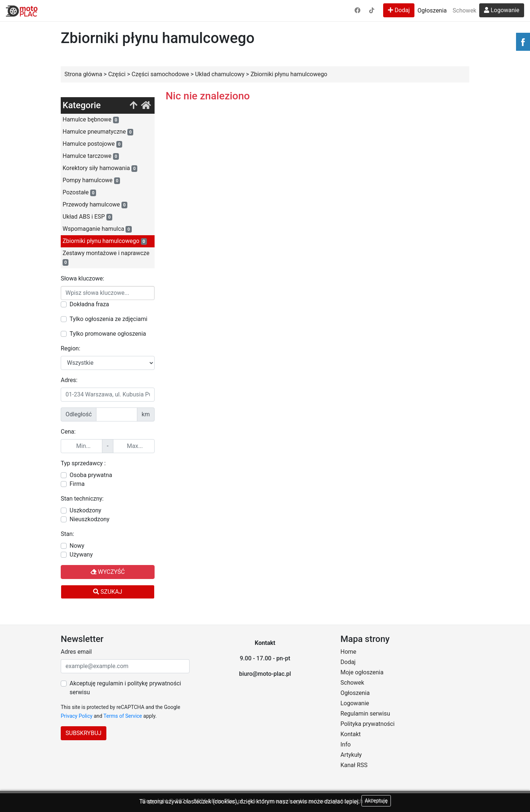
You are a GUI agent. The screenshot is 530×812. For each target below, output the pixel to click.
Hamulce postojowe (92, 144)
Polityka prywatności (368, 724)
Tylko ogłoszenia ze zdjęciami (108, 319)
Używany (81, 555)
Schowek (464, 10)
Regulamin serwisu (365, 714)
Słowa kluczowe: (82, 278)
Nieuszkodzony (89, 519)
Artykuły (351, 755)
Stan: (67, 534)
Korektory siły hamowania (100, 168)
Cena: (68, 432)
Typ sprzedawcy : (83, 463)
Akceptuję (376, 801)
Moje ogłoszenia (362, 672)
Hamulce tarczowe (91, 156)
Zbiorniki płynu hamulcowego (105, 241)
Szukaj (108, 592)
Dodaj (399, 10)
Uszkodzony (85, 510)
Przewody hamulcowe (95, 205)
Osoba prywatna (91, 475)
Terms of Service (123, 716)
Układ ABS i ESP (87, 217)
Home (348, 652)
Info (346, 744)
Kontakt (351, 734)
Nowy (77, 546)
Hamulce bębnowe (91, 120)
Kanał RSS (354, 765)
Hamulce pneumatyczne (98, 132)
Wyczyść (108, 572)
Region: (70, 348)
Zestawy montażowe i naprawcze (106, 258)
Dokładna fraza (89, 304)
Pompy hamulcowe (91, 180)
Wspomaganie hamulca (97, 229)
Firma (77, 484)
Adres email (76, 652)
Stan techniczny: (82, 499)
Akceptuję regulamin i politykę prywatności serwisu (125, 688)
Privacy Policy (77, 716)
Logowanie (502, 10)
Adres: (69, 380)
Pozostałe (79, 193)
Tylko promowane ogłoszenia (108, 334)
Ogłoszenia (432, 10)
